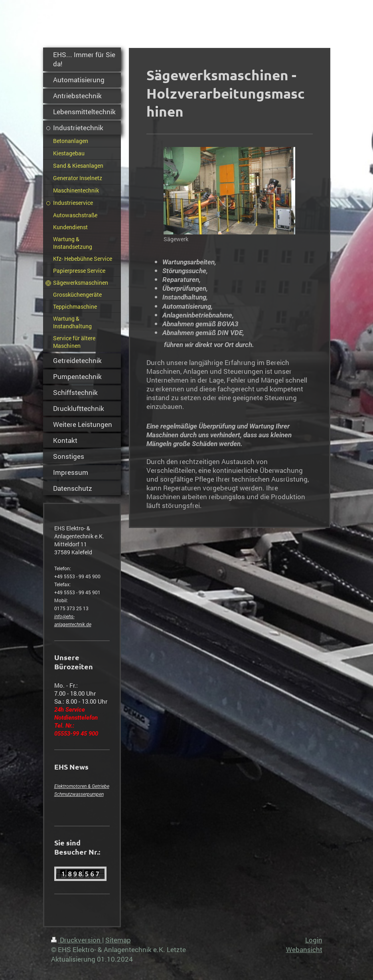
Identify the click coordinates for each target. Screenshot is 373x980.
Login (314, 940)
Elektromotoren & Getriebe (82, 786)
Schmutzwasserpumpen (79, 794)
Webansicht (304, 949)
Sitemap (118, 940)
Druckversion (77, 940)
